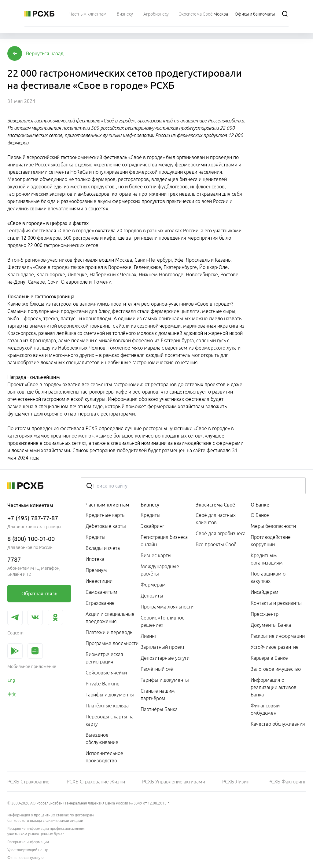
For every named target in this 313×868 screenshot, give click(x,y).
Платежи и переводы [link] (110, 632)
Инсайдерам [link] (265, 592)
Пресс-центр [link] (265, 614)
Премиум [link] (96, 570)
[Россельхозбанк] (39, 14)
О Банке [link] (260, 515)
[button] (45, 53)
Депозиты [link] (152, 596)
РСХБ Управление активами (174, 782)
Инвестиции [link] (99, 581)
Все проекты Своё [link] (216, 544)
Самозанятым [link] (101, 592)
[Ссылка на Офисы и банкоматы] (255, 14)
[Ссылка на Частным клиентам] (88, 14)
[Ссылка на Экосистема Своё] (196, 14)
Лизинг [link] (149, 636)
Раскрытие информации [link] (278, 636)
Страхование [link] (100, 603)
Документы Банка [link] (271, 625)
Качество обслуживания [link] (278, 724)
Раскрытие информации (28, 842)
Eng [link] (11, 680)
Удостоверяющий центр (28, 850)
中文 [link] (12, 694)
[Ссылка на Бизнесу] (125, 14)
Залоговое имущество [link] (276, 669)
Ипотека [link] (95, 559)
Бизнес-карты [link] (156, 555)
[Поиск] (285, 14)
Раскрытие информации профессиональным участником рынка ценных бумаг (46, 831)
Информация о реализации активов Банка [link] (274, 687)
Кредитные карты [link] (106, 515)
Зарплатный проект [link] (163, 647)
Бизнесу (150, 505)
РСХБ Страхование (28, 782)
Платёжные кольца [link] (107, 706)
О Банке (260, 505)
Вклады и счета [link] (103, 548)
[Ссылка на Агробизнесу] (156, 14)
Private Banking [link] (103, 684)
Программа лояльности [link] (112, 643)
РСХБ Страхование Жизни (96, 782)
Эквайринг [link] (152, 526)
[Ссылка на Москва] (221, 14)
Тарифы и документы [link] (110, 695)
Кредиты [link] (96, 537)
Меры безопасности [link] (273, 526)
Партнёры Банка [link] (159, 709)
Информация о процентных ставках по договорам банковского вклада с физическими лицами (51, 818)
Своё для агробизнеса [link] (221, 533)
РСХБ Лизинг (237, 782)
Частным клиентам (107, 505)
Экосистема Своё (215, 505)
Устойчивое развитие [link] (275, 647)
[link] (39, 594)
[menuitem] (88, 14)
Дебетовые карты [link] (106, 526)
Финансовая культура (26, 858)
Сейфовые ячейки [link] (106, 673)
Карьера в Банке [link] (269, 658)
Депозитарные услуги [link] (165, 658)
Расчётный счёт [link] (158, 669)
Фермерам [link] (153, 585)
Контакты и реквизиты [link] (276, 603)
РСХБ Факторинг (287, 782)
